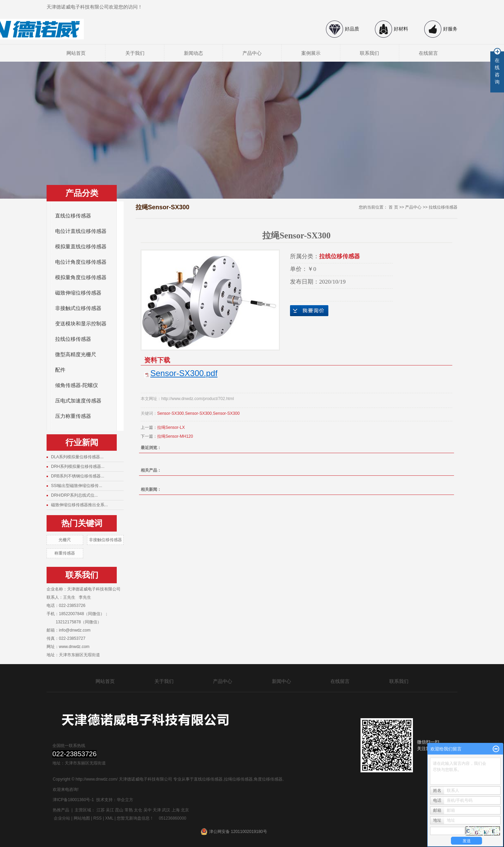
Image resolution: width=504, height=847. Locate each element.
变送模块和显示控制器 (81, 324)
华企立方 (125, 800)
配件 (60, 370)
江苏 (101, 810)
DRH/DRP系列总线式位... (74, 495)
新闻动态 (193, 53)
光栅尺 (65, 540)
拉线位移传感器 (73, 339)
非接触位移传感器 (105, 540)
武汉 (166, 810)
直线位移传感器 (73, 216)
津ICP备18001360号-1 (73, 800)
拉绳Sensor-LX (171, 427)
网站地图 (82, 818)
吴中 (148, 810)
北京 (185, 810)
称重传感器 (65, 553)
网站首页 (76, 53)
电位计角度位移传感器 (81, 262)
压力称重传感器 (73, 416)
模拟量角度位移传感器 (81, 277)
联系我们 (369, 53)
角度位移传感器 (268, 779)
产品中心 (252, 53)
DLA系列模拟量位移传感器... (77, 457)
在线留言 (428, 53)
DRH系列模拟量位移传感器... (78, 466)
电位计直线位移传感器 (81, 231)
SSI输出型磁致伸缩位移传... (77, 486)
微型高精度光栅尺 (76, 354)
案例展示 (311, 53)
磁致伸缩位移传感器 (78, 293)
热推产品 (61, 810)
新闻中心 (281, 681)
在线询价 (309, 311)
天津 (157, 810)
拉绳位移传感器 (238, 779)
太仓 (138, 810)
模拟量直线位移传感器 (81, 247)
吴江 (110, 810)
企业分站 (62, 818)
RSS (97, 818)
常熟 (129, 810)
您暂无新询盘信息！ (135, 818)
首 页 (393, 207)
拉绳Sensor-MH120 (175, 436)
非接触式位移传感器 (78, 308)
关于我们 (135, 53)
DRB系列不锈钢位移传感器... (78, 476)
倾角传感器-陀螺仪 (77, 385)
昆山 (119, 810)
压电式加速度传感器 (78, 401)
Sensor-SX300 (171, 413)
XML (109, 818)
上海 (176, 810)
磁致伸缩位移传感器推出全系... (79, 505)
